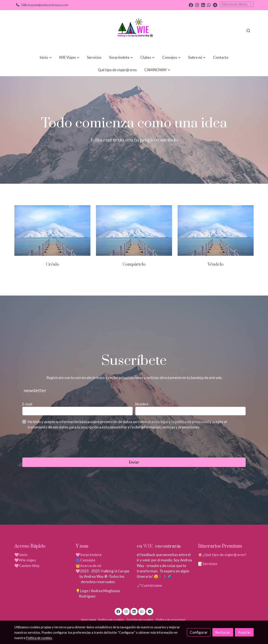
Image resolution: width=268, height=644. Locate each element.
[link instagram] (197, 5)
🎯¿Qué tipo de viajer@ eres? (222, 555)
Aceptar (244, 632)
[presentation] (55, 444)
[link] (134, 31)
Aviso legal (88, 620)
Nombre (142, 404)
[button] (46, 57)
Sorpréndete (91, 555)
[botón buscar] (248, 31)
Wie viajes (28, 560)
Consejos (88, 560)
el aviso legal (158, 422)
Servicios (210, 564)
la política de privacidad (190, 422)
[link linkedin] (203, 5)
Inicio (23, 555)
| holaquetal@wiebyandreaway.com (44, 5)
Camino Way (29, 566)
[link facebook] (191, 5)
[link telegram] (215, 5)
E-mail (27, 404)
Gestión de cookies (140, 620)
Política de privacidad (171, 620)
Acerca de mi (91, 566)
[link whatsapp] (209, 5)
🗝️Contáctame (149, 585)
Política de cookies (111, 620)
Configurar (199, 632)
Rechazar (223, 632)
